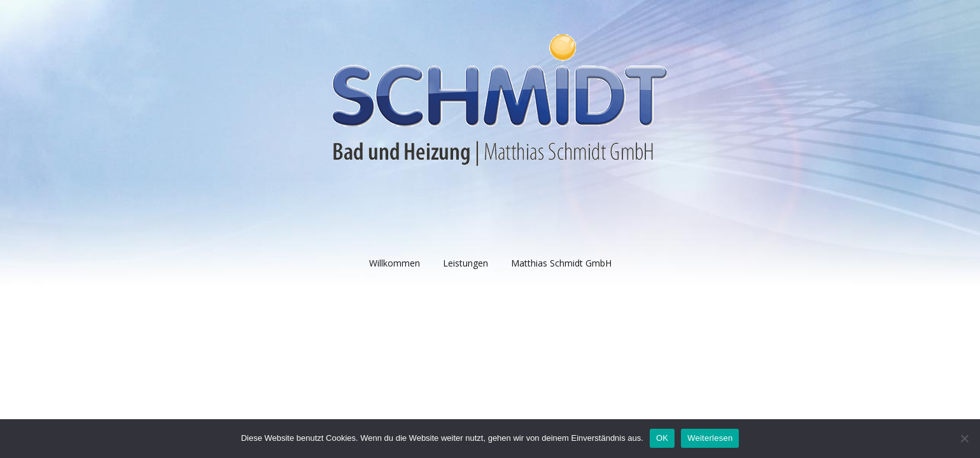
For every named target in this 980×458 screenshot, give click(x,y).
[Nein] (964, 438)
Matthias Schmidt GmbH (561, 263)
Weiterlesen (710, 438)
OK (662, 438)
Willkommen (395, 263)
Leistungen (465, 263)
